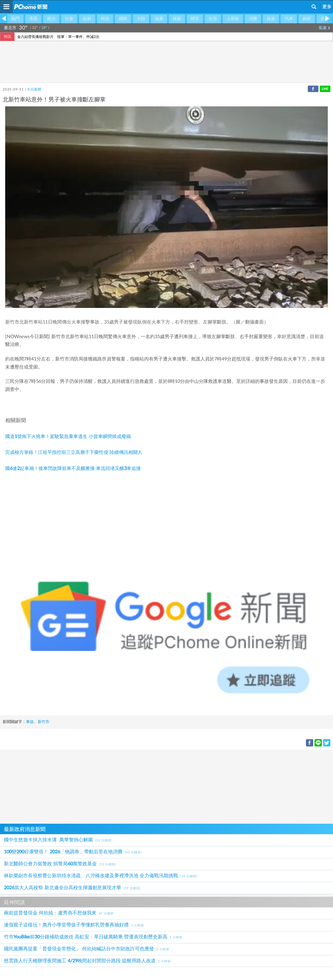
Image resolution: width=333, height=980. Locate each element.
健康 (159, 19)
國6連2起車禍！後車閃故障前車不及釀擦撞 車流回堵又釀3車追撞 (73, 469)
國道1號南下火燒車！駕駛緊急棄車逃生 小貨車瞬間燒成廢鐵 (68, 437)
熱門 (15, 19)
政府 (307, 19)
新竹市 (44, 722)
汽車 (289, 19)
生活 (213, 19)
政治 (51, 19)
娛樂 (177, 19)
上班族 (233, 19)
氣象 (325, 28)
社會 (69, 19)
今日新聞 (34, 90)
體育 (195, 19)
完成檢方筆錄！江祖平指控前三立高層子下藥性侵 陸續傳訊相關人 (74, 453)
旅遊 (271, 19)
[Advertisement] (156, 786)
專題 (33, 19)
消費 (253, 19)
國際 (123, 19)
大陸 (141, 19)
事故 (30, 722)
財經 (87, 19)
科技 (105, 19)
